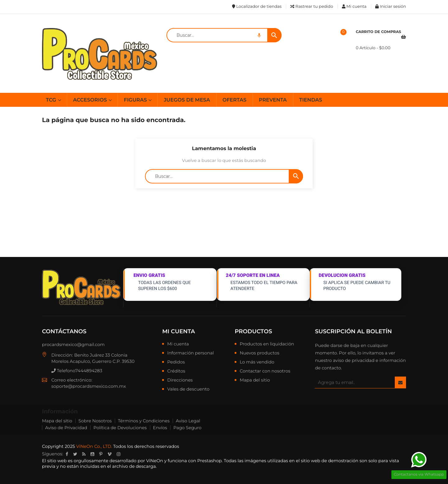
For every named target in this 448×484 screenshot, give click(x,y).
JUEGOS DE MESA (187, 100)
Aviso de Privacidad (66, 428)
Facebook (67, 454)
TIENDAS (311, 100)
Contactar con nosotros (265, 371)
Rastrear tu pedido (312, 7)
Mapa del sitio (255, 380)
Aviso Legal (188, 421)
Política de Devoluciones (120, 428)
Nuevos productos (259, 353)
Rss (84, 454)
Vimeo (110, 454)
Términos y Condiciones (144, 421)
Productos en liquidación (267, 344)
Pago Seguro (187, 428)
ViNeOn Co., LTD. (94, 446)
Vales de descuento (188, 389)
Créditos (176, 371)
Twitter (75, 454)
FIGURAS (136, 100)
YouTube (92, 454)
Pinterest (101, 454)
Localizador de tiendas (257, 7)
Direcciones (180, 380)
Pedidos (176, 362)
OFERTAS (234, 100)
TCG (52, 100)
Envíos (160, 428)
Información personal (190, 353)
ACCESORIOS (91, 100)
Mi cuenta (178, 331)
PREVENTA (273, 100)
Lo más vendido (257, 362)
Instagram (119, 454)
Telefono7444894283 (77, 371)
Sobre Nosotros (95, 421)
